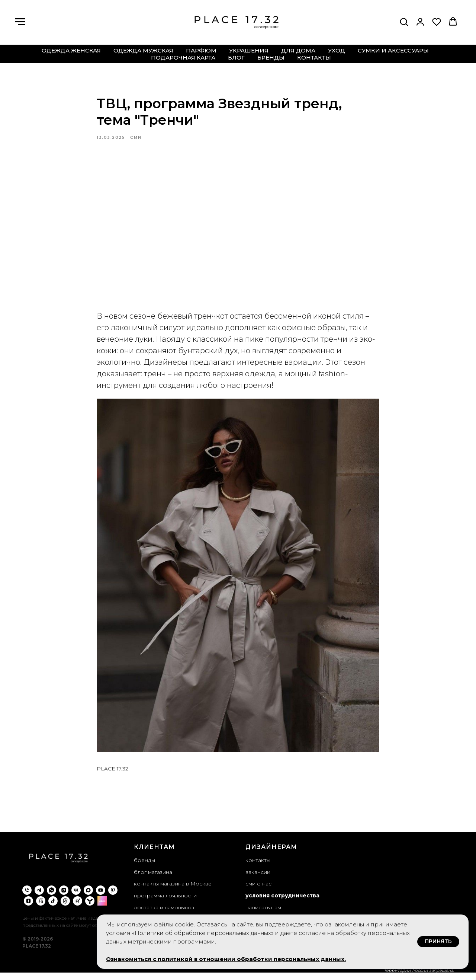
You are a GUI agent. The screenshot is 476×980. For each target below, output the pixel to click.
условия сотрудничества (282, 902)
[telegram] (39, 897)
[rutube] (78, 908)
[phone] (27, 897)
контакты (314, 58)
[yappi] (90, 908)
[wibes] (102, 908)
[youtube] (101, 897)
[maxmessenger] (88, 897)
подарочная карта (183, 58)
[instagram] (64, 897)
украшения (249, 50)
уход (337, 50)
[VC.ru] (41, 908)
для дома (298, 50)
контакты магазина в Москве (173, 891)
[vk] (76, 897)
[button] (404, 22)
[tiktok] (53, 908)
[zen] (28, 908)
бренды (271, 58)
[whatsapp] (52, 897)
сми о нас (258, 891)
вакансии (258, 879)
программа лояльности (165, 902)
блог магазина (153, 879)
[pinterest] (113, 897)
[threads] (65, 908)
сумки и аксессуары (393, 50)
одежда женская (71, 50)
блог (236, 58)
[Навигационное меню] (20, 22)
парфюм (201, 50)
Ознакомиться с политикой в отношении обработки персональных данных (225, 959)
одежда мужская (143, 50)
